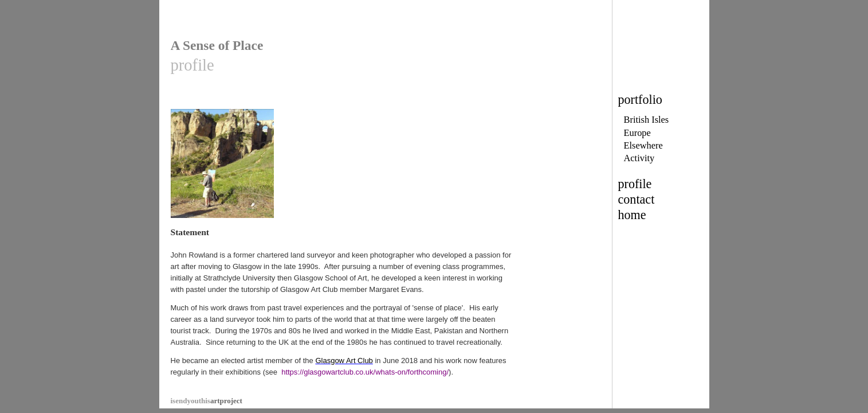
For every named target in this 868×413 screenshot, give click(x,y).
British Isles (647, 120)
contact (637, 199)
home (632, 215)
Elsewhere (643, 145)
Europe (637, 133)
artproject (207, 386)
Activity (639, 158)
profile (635, 184)
